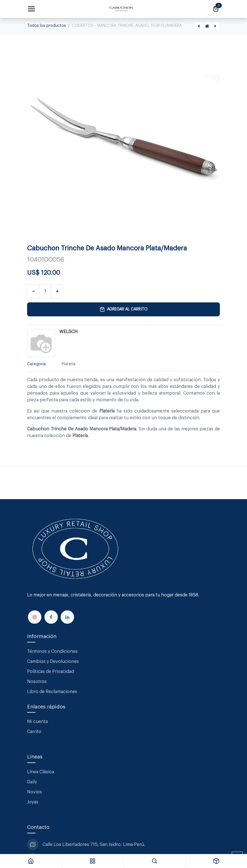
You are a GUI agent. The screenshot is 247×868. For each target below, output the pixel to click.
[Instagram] (35, 617)
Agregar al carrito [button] (124, 309)
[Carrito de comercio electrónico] (216, 9)
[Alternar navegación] (31, 9)
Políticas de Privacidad (51, 672)
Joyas (33, 802)
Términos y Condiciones (53, 651)
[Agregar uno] (57, 291)
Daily (32, 782)
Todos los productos (47, 26)
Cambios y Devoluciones (53, 661)
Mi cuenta (37, 722)
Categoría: (37, 364)
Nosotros (37, 682)
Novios (35, 792)
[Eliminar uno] (33, 291)
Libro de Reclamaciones (52, 692)
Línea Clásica (41, 772)
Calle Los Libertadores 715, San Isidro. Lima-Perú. (94, 845)
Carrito (34, 732)
